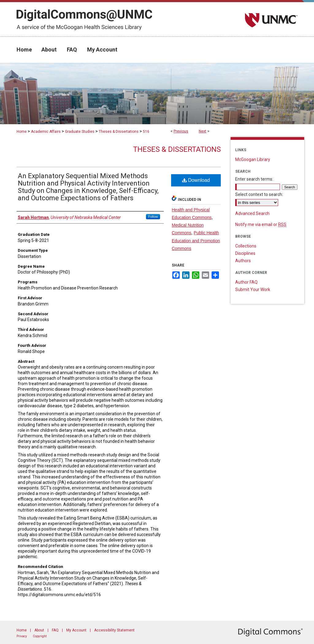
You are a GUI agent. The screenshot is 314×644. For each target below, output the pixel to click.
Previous (181, 131)
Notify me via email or (261, 224)
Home (22, 132)
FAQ (55, 630)
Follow (153, 217)
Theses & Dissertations (119, 132)
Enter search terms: (254, 179)
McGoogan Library (253, 159)
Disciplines (245, 253)
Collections (246, 246)
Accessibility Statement (114, 630)
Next (203, 131)
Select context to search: (259, 194)
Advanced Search (252, 213)
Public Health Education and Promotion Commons (196, 240)
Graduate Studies (80, 132)
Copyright (40, 636)
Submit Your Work (253, 289)
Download (196, 180)
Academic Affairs (46, 132)
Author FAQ (246, 282)
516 (146, 132)
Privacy (22, 636)
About (39, 630)
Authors (243, 261)
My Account (76, 630)
